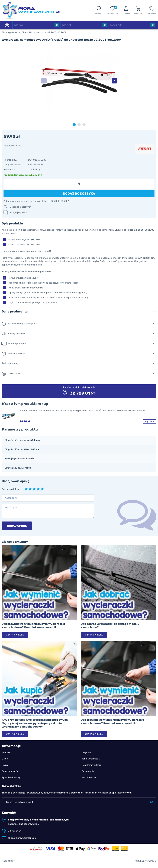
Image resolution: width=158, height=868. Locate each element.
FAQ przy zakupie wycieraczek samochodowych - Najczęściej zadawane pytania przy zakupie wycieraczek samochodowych (36, 723)
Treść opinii (11, 508)
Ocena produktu (10, 489)
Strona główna (9, 32)
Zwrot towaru (89, 777)
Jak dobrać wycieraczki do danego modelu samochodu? (110, 625)
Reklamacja (88, 771)
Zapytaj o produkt (19, 212)
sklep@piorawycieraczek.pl (22, 838)
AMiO (19, 146)
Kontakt (6, 753)
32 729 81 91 (15, 831)
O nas (5, 759)
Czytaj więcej (15, 635)
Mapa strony (8, 861)
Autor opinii (11, 498)
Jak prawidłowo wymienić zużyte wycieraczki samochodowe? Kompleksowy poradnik (33, 625)
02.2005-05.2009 (57, 32)
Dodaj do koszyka (79, 194)
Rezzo (40, 32)
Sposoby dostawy (11, 777)
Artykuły (86, 753)
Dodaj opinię (17, 526)
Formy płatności (10, 771)
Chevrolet (27, 32)
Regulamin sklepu (91, 765)
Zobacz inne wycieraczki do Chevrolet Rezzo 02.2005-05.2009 (37, 201)
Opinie (5, 765)
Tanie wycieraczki (91, 759)
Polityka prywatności (145, 861)
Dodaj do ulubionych (21, 207)
